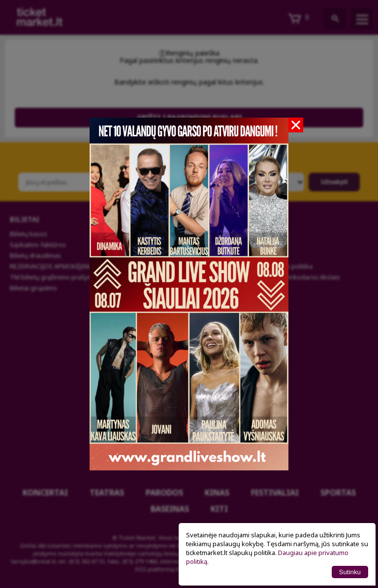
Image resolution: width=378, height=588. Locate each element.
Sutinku (350, 572)
